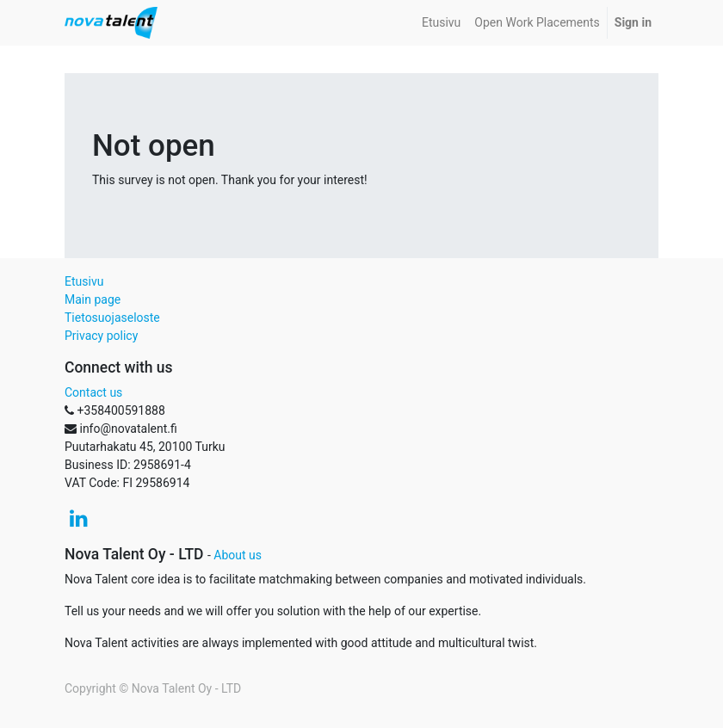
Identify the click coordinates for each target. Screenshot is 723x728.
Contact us (93, 392)
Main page (93, 299)
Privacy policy (101, 336)
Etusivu (84, 281)
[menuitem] (441, 23)
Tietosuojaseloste (112, 318)
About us (238, 555)
